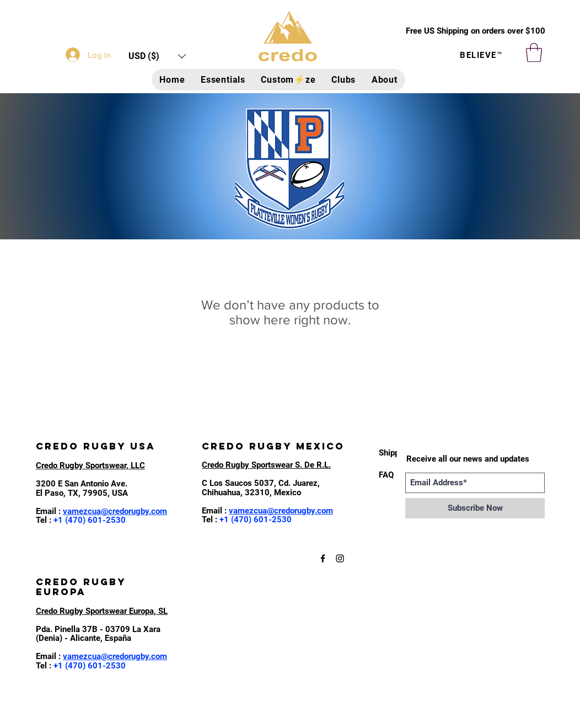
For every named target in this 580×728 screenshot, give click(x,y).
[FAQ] (388, 475)
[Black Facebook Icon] (323, 558)
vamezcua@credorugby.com (115, 511)
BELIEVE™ (481, 55)
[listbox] (157, 56)
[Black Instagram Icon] (340, 558)
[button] (157, 56)
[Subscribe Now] (475, 508)
